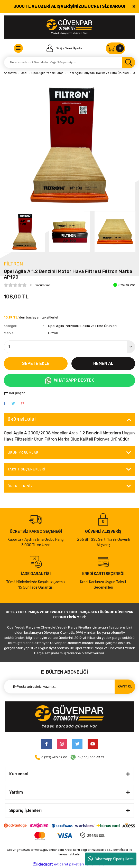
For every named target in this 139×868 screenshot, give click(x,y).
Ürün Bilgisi (22, 419)
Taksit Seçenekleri (27, 469)
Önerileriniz (20, 486)
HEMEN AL (103, 363)
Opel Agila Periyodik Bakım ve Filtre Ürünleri (82, 326)
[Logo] (69, 27)
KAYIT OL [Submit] (125, 686)
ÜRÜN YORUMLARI (24, 453)
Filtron (13, 264)
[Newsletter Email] (69, 687)
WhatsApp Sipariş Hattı (111, 859)
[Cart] (115, 48)
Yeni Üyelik (74, 48)
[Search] (69, 62)
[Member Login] (55, 48)
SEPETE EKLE (36, 363)
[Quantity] (69, 347)
